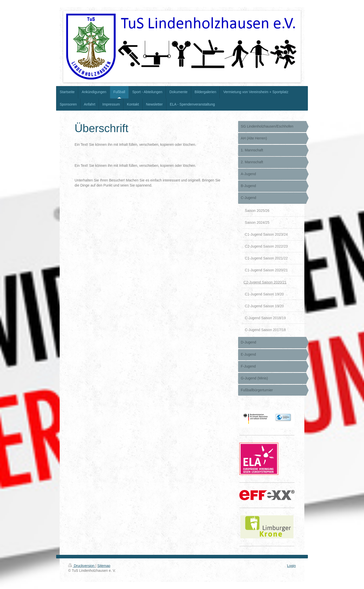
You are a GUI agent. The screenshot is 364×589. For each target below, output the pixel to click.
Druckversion (82, 566)
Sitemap (104, 566)
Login (291, 566)
